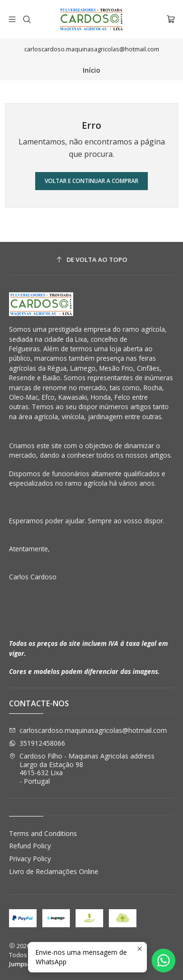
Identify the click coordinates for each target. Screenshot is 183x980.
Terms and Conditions (43, 833)
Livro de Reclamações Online (54, 871)
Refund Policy (30, 846)
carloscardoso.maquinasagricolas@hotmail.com (88, 730)
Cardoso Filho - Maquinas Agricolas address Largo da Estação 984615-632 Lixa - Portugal (82, 769)
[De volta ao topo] (92, 260)
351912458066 (37, 743)
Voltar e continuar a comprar (91, 181)
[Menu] (12, 19)
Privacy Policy (30, 859)
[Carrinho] (171, 19)
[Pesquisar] (26, 19)
